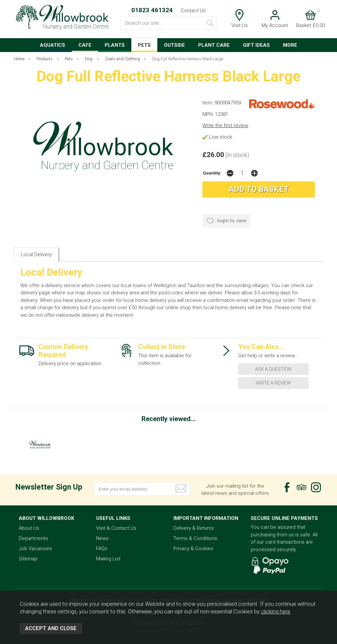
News (102, 538)
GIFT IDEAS (256, 45)
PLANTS (115, 45)
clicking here (276, 612)
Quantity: (212, 173)
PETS (144, 45)
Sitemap (28, 559)
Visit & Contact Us (116, 528)
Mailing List (108, 559)
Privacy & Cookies (193, 549)
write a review (273, 383)
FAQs (102, 549)
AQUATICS (52, 45)
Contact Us (193, 11)
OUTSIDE (174, 45)
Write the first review (225, 125)
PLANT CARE (214, 45)
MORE (290, 45)
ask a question (273, 369)
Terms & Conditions (195, 538)
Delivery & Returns (194, 528)
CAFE (85, 45)
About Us (29, 528)
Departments (33, 538)
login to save (226, 221)
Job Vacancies (35, 549)
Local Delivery (36, 255)
